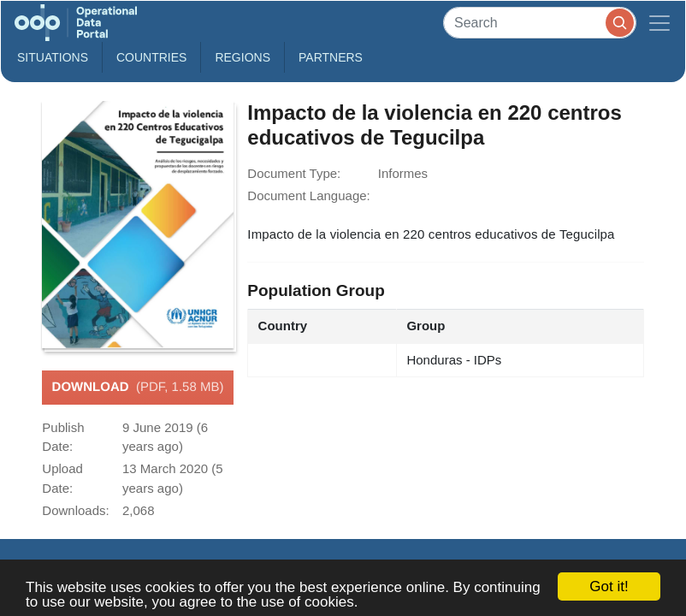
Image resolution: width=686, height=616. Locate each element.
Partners (331, 57)
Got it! (609, 586)
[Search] (540, 23)
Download (138, 388)
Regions (242, 57)
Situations (53, 57)
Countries (151, 57)
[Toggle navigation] (659, 23)
